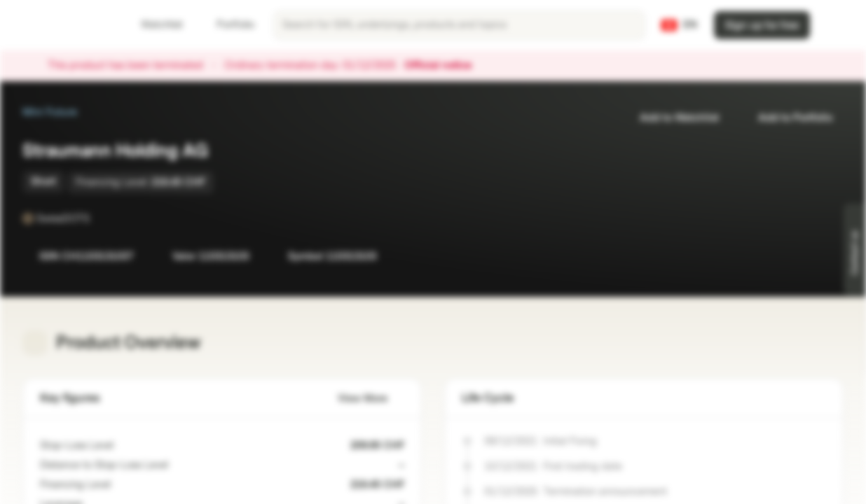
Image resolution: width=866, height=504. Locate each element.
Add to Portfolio (787, 118)
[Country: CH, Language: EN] (679, 25)
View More (371, 399)
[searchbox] (459, 25)
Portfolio (227, 25)
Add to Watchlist (671, 118)
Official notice (445, 66)
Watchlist (153, 25)
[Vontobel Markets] (61, 25)
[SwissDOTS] (99, 218)
